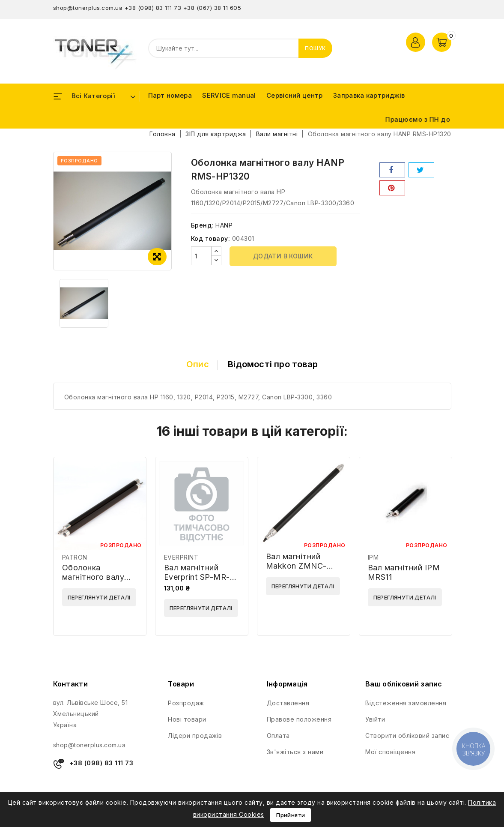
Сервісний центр (295, 95)
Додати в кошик (283, 256)
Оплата (278, 736)
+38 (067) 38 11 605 (212, 8)
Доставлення (288, 703)
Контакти (70, 684)
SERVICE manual (229, 95)
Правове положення (299, 719)
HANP (224, 225)
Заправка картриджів (369, 95)
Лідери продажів (195, 736)
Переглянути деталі (99, 597)
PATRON (75, 557)
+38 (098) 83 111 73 (153, 8)
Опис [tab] (198, 364)
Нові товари (187, 719)
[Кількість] (201, 256)
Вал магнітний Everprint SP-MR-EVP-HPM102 (197, 577)
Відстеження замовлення (406, 703)
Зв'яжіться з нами (295, 752)
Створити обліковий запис (407, 736)
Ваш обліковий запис (404, 684)
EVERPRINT (181, 557)
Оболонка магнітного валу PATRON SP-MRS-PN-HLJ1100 (97, 582)
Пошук (315, 48)
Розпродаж (186, 703)
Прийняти (291, 815)
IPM (373, 557)
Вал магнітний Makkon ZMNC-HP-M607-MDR (296, 566)
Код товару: (211, 238)
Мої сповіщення (390, 752)
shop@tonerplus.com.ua (88, 8)
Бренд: (202, 225)
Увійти (375, 719)
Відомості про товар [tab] (273, 364)
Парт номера (170, 95)
